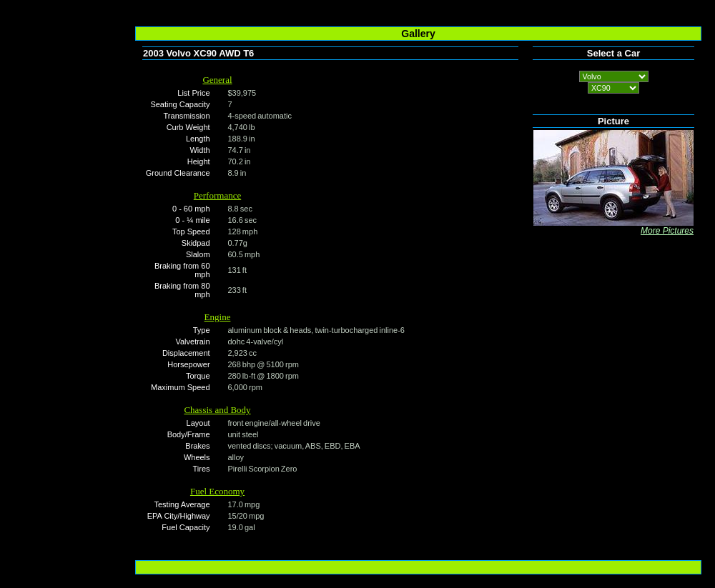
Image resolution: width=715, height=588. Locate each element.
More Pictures (667, 231)
